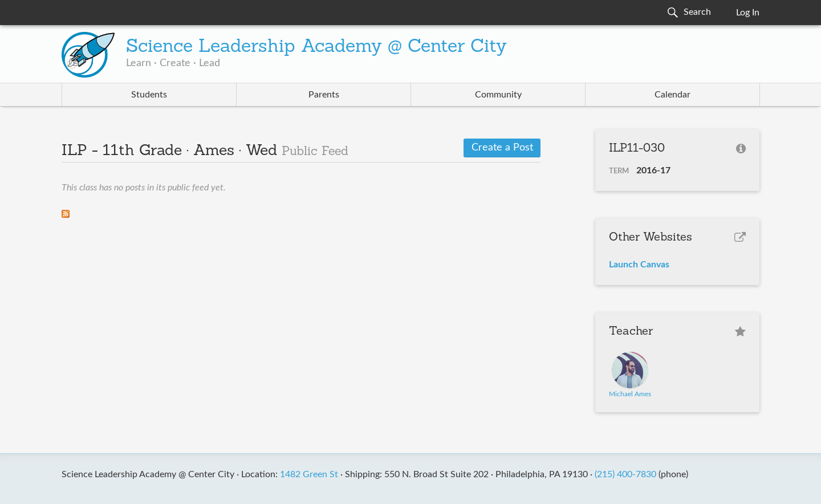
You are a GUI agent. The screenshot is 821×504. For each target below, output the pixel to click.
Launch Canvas (639, 265)
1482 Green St (309, 474)
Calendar (672, 95)
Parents (324, 95)
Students (149, 95)
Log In (748, 13)
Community (498, 95)
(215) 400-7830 (625, 474)
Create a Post (502, 148)
